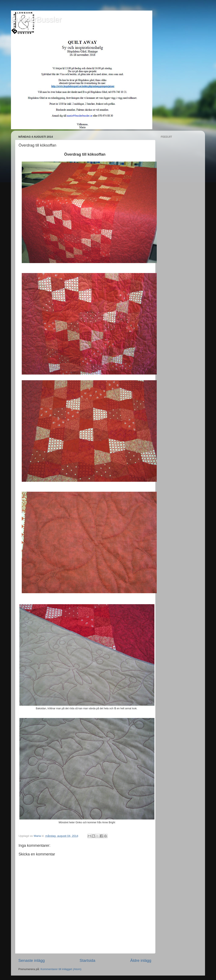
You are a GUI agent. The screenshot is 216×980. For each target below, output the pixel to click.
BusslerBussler (36, 20)
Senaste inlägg (32, 960)
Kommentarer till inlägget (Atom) (61, 969)
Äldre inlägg (141, 960)
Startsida (87, 960)
